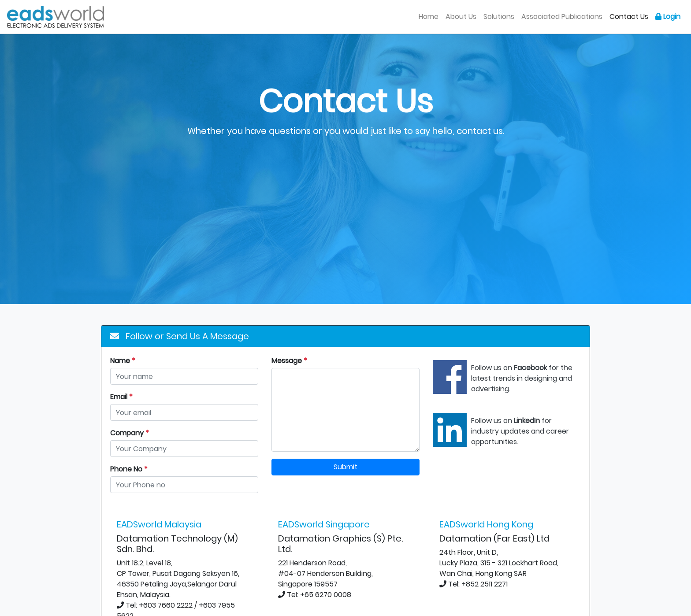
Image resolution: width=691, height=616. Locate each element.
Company (130, 433)
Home (430, 16)
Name (123, 361)
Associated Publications (562, 17)
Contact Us (629, 17)
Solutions (499, 17)
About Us (461, 17)
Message (289, 361)
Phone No (129, 469)
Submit (345, 467)
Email (121, 397)
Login (668, 17)
